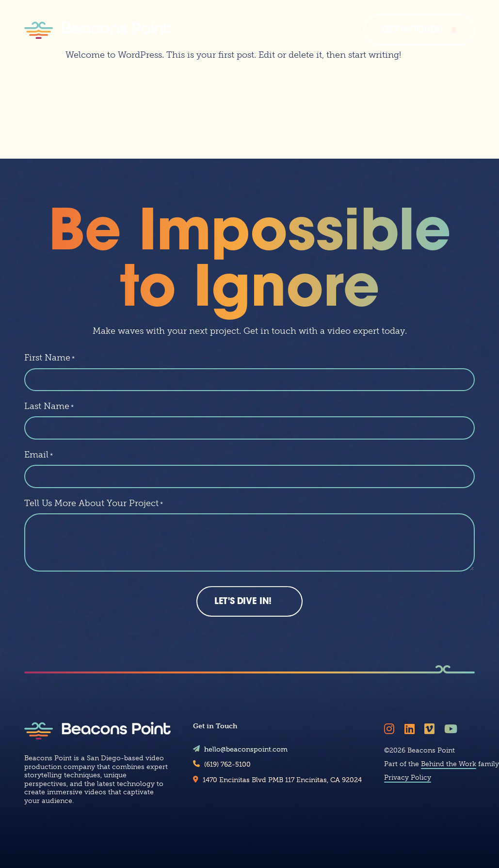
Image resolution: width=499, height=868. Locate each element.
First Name (49, 372)
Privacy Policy (408, 792)
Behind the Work (449, 778)
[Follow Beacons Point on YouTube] (452, 743)
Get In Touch (413, 30)
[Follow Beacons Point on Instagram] (391, 743)
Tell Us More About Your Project (94, 517)
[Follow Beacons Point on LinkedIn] (411, 743)
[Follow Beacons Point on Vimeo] (431, 743)
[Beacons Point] (97, 30)
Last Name (49, 420)
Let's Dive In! (243, 616)
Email (39, 469)
